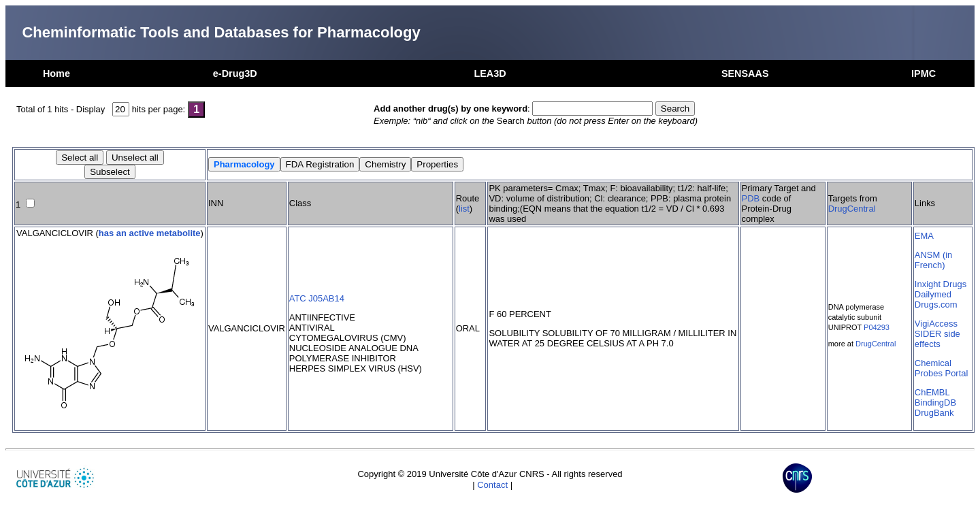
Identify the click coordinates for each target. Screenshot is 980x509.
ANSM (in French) (933, 260)
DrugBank (934, 413)
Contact (492, 485)
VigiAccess (936, 324)
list (464, 209)
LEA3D (490, 73)
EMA (924, 236)
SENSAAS (745, 73)
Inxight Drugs (941, 284)
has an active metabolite (150, 233)
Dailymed (933, 294)
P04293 (877, 327)
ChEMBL (932, 392)
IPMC (924, 73)
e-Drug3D (235, 73)
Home (56, 73)
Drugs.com (936, 305)
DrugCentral (852, 209)
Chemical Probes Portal (941, 368)
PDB (751, 198)
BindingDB (935, 403)
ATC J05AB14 (317, 298)
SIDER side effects (937, 339)
